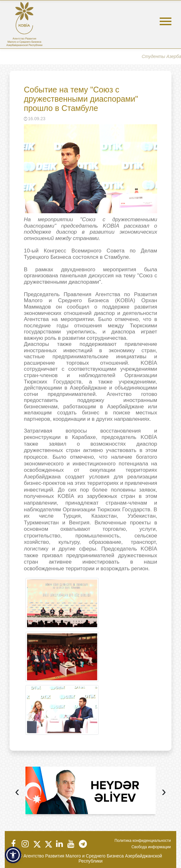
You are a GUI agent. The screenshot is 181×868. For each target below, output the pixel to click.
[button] (13, 855)
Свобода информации (151, 847)
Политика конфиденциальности (143, 841)
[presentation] (17, 792)
